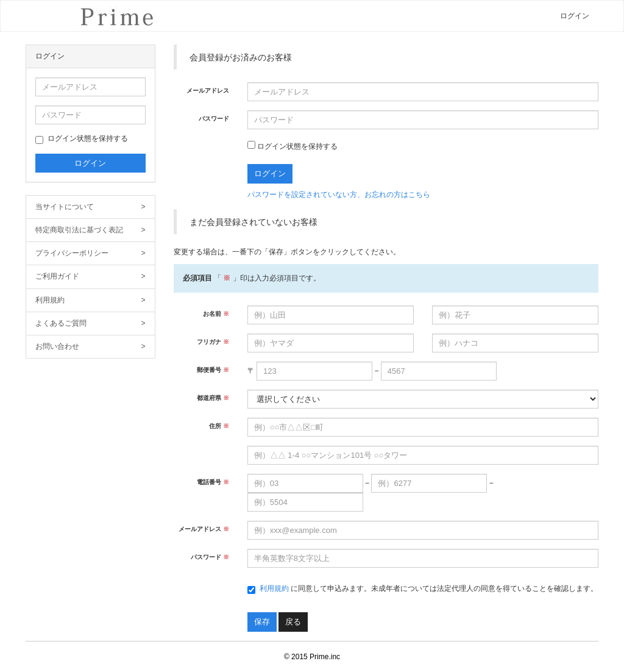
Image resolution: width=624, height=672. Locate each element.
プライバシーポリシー (90, 253)
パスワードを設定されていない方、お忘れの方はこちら (339, 195)
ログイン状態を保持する (82, 139)
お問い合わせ (90, 347)
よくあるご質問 (90, 323)
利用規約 (90, 300)
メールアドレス (208, 91)
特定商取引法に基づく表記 (90, 230)
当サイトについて (90, 207)
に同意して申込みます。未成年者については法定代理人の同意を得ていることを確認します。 (423, 589)
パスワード (214, 119)
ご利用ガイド (90, 277)
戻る (293, 622)
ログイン (575, 16)
